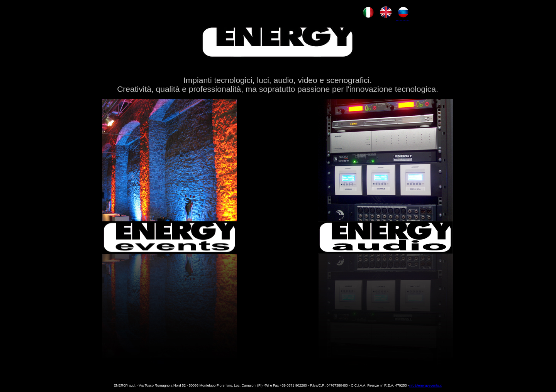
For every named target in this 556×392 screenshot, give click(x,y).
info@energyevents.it (425, 385)
